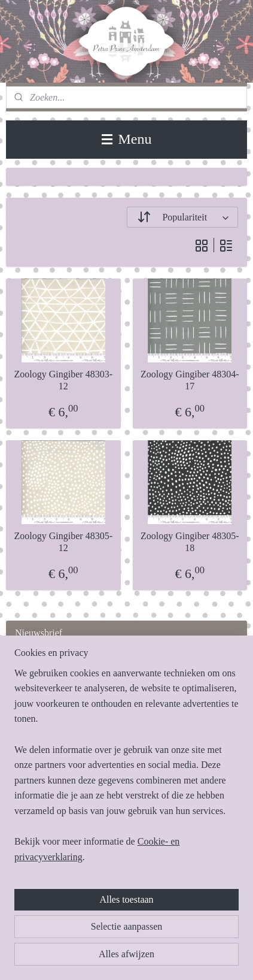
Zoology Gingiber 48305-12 (63, 542)
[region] (126, 770)
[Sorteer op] (183, 217)
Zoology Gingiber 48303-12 (63, 380)
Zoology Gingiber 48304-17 (190, 380)
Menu (127, 139)
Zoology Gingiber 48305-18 (190, 542)
